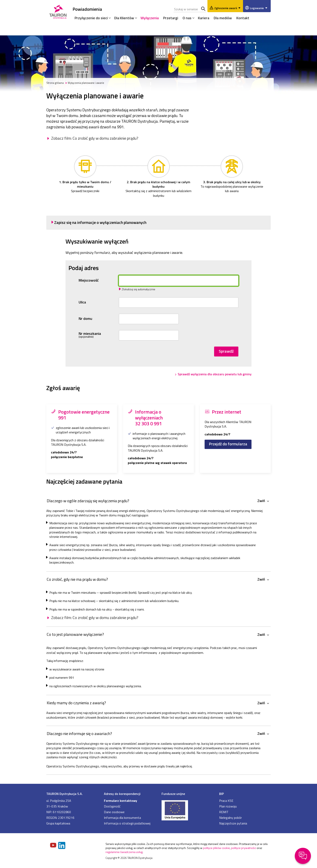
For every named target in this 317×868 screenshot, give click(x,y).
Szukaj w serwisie (203, 9)
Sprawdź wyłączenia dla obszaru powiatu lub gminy (215, 374)
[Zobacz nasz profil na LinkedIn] (62, 846)
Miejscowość (89, 280)
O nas (187, 18)
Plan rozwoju (228, 806)
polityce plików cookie (216, 848)
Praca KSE (226, 801)
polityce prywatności (244, 848)
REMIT (224, 812)
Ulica (82, 302)
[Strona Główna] (58, 11)
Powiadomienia (87, 9)
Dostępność (112, 806)
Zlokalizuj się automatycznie (138, 289)
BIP (221, 794)
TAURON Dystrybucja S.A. (64, 794)
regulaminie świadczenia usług (124, 852)
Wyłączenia (150, 18)
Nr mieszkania (98, 335)
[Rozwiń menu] (109, 18)
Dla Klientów (124, 18)
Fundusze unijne (173, 794)
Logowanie (259, 8)
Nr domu (85, 319)
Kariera (204, 18)
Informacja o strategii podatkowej (127, 823)
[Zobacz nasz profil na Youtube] (54, 846)
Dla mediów (223, 18)
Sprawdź (226, 351)
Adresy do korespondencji (122, 794)
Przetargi (171, 18)
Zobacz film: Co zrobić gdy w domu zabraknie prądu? (95, 138)
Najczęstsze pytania (233, 823)
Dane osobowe (114, 812)
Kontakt (243, 18)
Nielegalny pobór (230, 818)
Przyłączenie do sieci (91, 18)
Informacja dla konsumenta (122, 818)
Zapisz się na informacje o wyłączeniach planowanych (100, 222)
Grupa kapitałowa (58, 823)
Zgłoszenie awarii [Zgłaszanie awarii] (228, 8)
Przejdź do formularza (228, 444)
